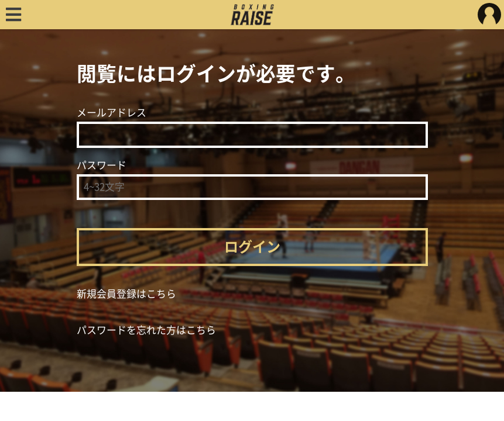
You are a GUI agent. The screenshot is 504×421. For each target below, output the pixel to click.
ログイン (252, 247)
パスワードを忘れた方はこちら (146, 330)
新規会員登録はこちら (126, 294)
